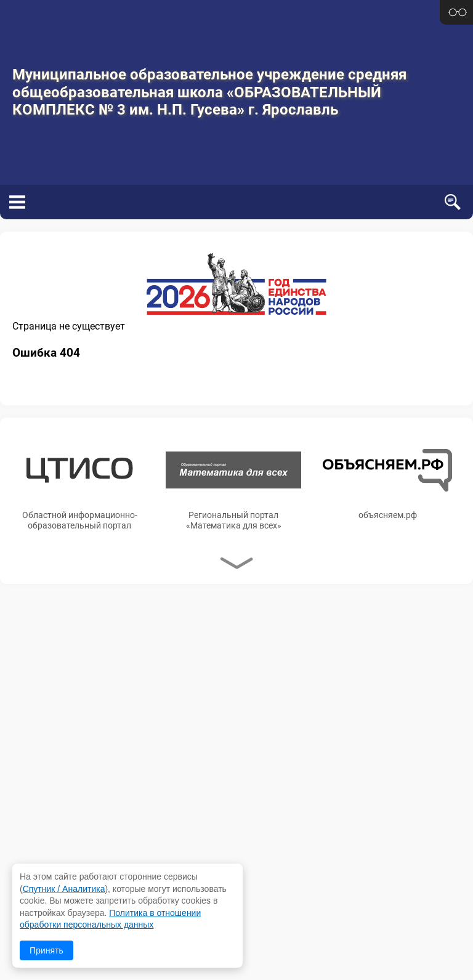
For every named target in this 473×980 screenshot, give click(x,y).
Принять (46, 950)
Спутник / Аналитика (64, 889)
